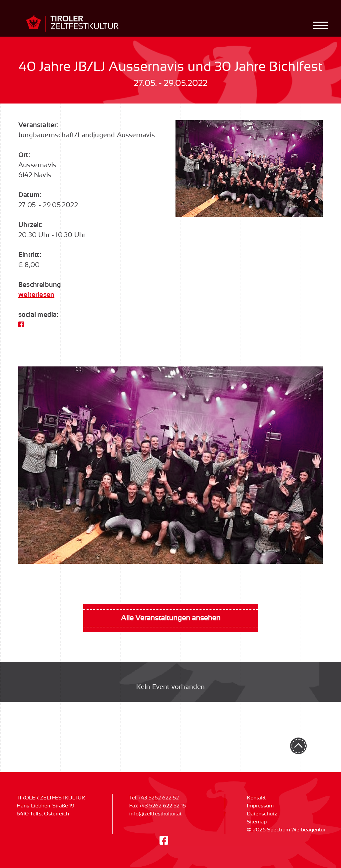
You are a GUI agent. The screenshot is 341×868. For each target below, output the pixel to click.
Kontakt (256, 798)
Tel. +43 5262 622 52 (154, 798)
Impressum (260, 806)
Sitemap (257, 822)
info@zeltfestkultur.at (155, 814)
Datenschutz (262, 814)
